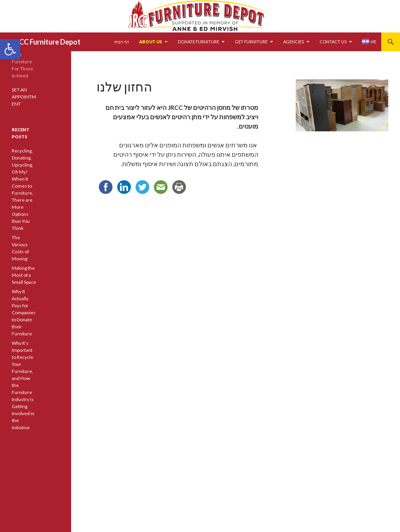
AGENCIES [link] (294, 42)
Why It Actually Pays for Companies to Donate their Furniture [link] (24, 313)
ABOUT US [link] (151, 42)
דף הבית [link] (122, 42)
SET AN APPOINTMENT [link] (24, 97)
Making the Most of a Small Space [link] (24, 275)
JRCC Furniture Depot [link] (46, 42)
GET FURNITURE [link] (251, 42)
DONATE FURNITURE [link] (198, 42)
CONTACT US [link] (333, 42)
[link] (10, 49)
